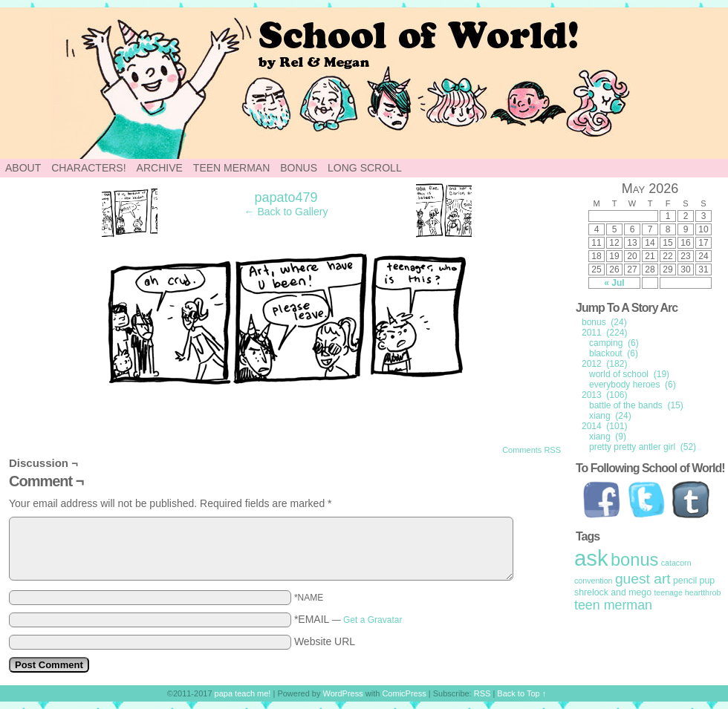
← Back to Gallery (286, 212)
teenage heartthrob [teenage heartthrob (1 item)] (687, 592)
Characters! (88, 168)
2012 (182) (604, 364)
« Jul (614, 283)
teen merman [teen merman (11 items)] (613, 605)
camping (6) (614, 343)
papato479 (286, 197)
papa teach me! (243, 693)
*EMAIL (348, 619)
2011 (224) (604, 333)
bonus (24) (604, 322)
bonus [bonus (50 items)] (634, 560)
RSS (482, 693)
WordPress (343, 693)
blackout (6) (614, 353)
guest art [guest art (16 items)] (643, 579)
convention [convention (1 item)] (594, 581)
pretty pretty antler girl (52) (643, 447)
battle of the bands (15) (636, 405)
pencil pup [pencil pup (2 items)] (694, 581)
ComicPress (404, 693)
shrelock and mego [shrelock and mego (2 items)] (613, 592)
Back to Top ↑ (521, 693)
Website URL (325, 641)
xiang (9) (608, 437)
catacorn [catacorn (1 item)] (676, 563)
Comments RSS (532, 450)
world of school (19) (629, 374)
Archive (160, 168)
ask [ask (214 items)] (591, 558)
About (23, 168)
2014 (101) (604, 426)
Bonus (299, 168)
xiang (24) (610, 416)
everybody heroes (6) (633, 385)
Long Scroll (365, 168)
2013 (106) (604, 395)
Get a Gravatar (373, 620)
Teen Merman (231, 168)
